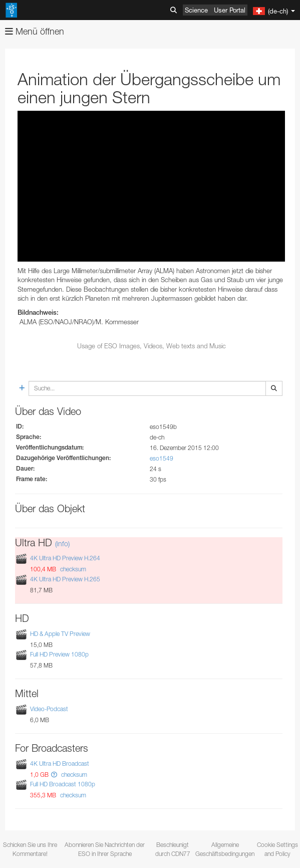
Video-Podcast (49, 709)
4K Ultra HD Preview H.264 (65, 559)
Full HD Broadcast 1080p (63, 784)
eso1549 (162, 458)
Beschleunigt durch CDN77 (173, 849)
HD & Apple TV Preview (60, 634)
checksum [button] (72, 569)
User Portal (230, 10)
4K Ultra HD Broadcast (60, 764)
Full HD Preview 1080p (59, 654)
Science (196, 10)
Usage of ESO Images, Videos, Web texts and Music (152, 346)
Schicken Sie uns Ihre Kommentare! (30, 849)
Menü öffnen (35, 31)
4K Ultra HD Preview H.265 (65, 579)
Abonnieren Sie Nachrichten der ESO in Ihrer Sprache (105, 849)
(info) (62, 544)
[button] (54, 775)
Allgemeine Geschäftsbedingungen (225, 849)
